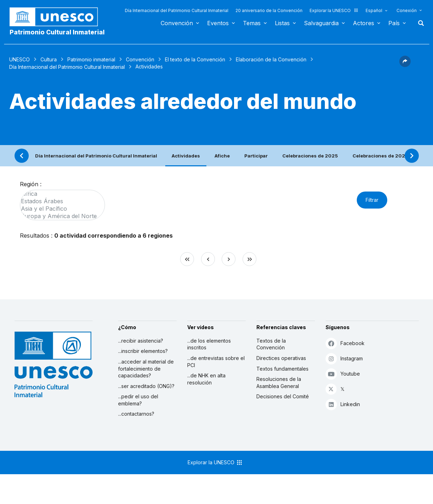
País (394, 23)
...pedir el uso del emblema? (138, 400)
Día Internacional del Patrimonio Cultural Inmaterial (177, 10)
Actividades (186, 156)
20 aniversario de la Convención (269, 10)
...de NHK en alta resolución (206, 379)
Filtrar (372, 200)
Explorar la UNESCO (334, 10)
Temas (252, 23)
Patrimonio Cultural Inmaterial (57, 32)
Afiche (222, 156)
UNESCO (20, 59)
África (59, 194)
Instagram (344, 358)
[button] (405, 65)
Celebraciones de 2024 (380, 156)
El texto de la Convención (195, 59)
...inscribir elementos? (143, 351)
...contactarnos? (136, 414)
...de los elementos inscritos (209, 344)
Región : (31, 184)
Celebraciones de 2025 (310, 156)
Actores (363, 23)
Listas (282, 23)
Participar (256, 156)
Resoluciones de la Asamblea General (279, 383)
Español (374, 10)
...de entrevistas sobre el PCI (216, 362)
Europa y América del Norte (59, 216)
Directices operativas (281, 358)
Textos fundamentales (282, 369)
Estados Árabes (59, 201)
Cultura (49, 59)
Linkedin (343, 404)
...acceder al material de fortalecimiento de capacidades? (146, 369)
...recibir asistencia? (141, 341)
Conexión (407, 10)
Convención (177, 23)
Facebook (345, 343)
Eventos (218, 23)
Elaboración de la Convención (271, 59)
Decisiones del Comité (283, 396)
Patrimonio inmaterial (91, 59)
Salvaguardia (321, 23)
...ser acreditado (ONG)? (146, 386)
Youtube (343, 374)
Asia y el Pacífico (59, 209)
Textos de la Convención (271, 344)
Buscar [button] (419, 23)
